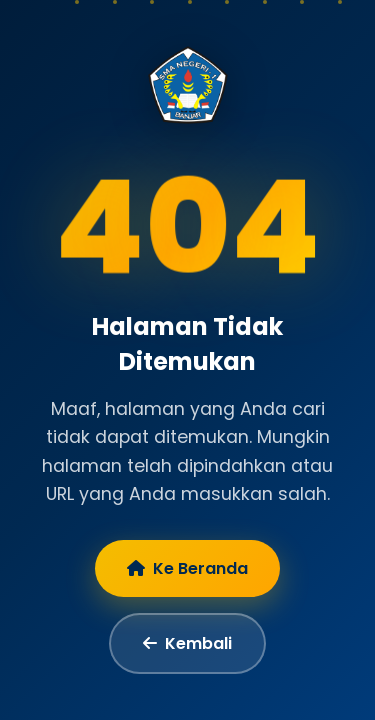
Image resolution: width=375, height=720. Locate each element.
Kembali (187, 643)
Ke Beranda (187, 568)
